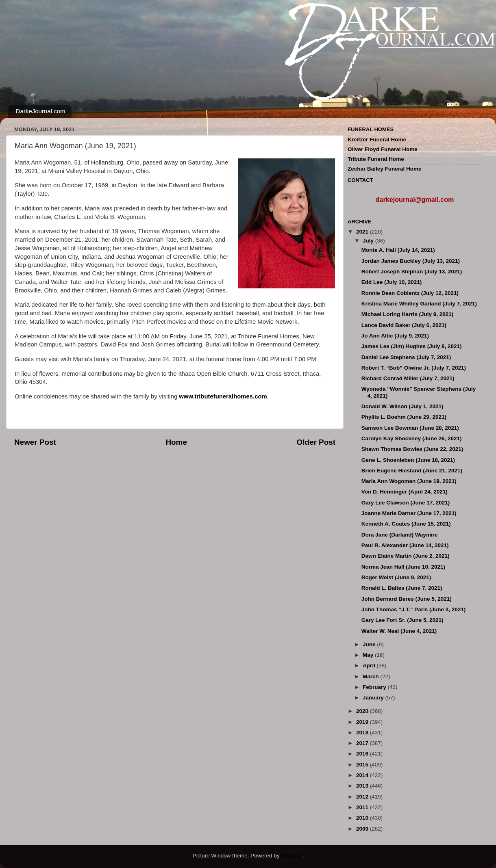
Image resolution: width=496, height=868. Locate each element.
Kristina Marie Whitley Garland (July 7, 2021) (419, 304)
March (372, 676)
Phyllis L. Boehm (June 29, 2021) (404, 417)
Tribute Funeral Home (376, 159)
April (370, 666)
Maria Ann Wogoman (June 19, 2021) (409, 481)
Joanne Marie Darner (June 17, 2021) (409, 513)
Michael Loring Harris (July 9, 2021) (408, 314)
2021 (363, 232)
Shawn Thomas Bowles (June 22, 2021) (412, 449)
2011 (363, 807)
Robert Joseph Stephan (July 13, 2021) (412, 272)
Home (176, 442)
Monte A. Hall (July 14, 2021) (398, 250)
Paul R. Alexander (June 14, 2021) (405, 545)
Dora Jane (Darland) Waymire (400, 535)
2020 (363, 711)
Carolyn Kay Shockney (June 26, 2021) (412, 438)
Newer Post (35, 442)
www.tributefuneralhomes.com (223, 396)
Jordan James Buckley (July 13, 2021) (411, 261)
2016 (363, 754)
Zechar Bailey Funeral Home (385, 169)
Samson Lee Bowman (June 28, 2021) (410, 428)
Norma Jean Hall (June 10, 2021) (403, 567)
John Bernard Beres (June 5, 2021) (407, 599)
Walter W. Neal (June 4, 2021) (399, 631)
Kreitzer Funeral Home (377, 140)
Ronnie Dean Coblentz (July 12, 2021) (410, 293)
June (370, 644)
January (374, 698)
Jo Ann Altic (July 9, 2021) (395, 336)
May (369, 655)
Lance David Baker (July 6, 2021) (404, 325)
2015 (363, 765)
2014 (363, 775)
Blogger (291, 856)
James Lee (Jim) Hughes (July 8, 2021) (412, 346)
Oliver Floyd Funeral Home (383, 149)
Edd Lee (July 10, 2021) (392, 282)
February (375, 687)
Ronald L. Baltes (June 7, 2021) (402, 588)
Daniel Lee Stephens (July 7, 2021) (406, 357)
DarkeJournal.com (41, 111)
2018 (363, 733)
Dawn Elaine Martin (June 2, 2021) (406, 556)
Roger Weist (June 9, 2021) (396, 577)
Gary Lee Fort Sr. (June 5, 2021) (402, 620)
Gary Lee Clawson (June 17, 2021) (406, 503)
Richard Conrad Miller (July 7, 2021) (408, 378)
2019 (363, 722)
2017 (363, 743)
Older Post (316, 442)
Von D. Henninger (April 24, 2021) (405, 492)
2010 (363, 818)
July (369, 241)
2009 (363, 829)
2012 (363, 797)
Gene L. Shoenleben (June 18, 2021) (408, 460)
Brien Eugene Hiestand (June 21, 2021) (412, 471)
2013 (363, 786)
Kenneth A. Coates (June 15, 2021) (406, 524)
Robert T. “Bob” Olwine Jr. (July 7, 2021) (414, 368)
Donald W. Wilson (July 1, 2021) (402, 406)
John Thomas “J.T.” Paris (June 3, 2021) (414, 609)
